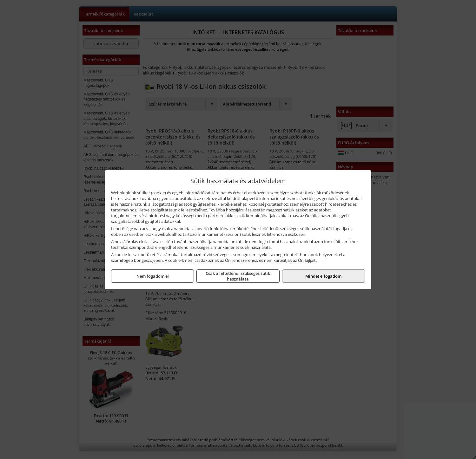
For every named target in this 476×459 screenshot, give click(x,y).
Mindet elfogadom (323, 276)
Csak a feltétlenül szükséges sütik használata (238, 276)
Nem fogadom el (153, 276)
